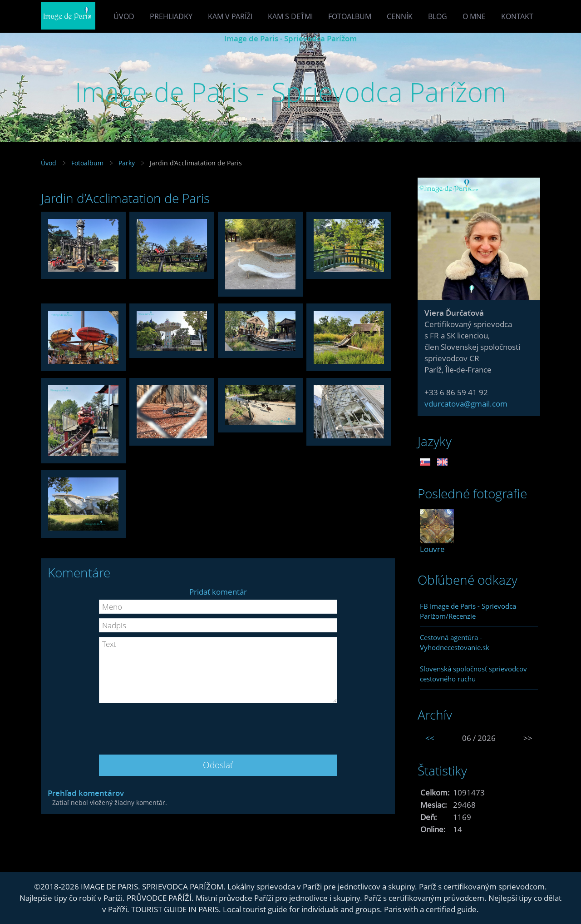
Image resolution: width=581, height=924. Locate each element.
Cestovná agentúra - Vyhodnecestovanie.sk (455, 642)
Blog (438, 16)
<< (430, 738)
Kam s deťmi (290, 16)
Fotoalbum (350, 16)
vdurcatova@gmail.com (466, 404)
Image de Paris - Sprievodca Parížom (290, 38)
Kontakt (517, 16)
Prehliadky (171, 16)
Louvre (432, 549)
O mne (474, 16)
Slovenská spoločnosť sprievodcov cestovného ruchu (473, 674)
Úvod (124, 16)
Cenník (400, 16)
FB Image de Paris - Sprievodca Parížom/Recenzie (468, 611)
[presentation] (218, 725)
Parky (127, 163)
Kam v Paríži (230, 16)
